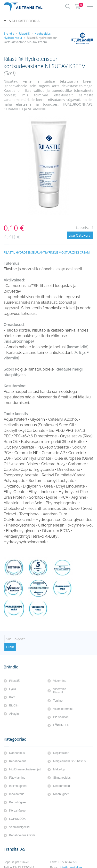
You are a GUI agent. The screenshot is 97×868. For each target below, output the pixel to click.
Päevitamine (17, 778)
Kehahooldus (18, 761)
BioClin (14, 705)
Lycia (13, 689)
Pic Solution (61, 717)
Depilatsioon (61, 753)
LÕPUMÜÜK (61, 725)
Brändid (9, 34)
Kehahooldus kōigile (22, 835)
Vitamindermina (63, 709)
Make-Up (59, 769)
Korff (12, 697)
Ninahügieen (61, 794)
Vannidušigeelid (19, 827)
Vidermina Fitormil (60, 691)
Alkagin (14, 714)
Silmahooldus (62, 778)
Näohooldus (43, 34)
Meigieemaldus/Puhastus (69, 761)
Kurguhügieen (18, 802)
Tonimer (58, 701)
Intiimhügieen (18, 786)
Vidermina (60, 681)
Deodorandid (61, 786)
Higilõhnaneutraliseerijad (25, 769)
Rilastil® (24, 34)
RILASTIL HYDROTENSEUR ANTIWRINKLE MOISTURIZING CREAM (47, 252)
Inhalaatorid (17, 794)
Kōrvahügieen (18, 811)
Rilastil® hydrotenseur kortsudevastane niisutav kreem (30, 40)
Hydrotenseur (13, 38)
